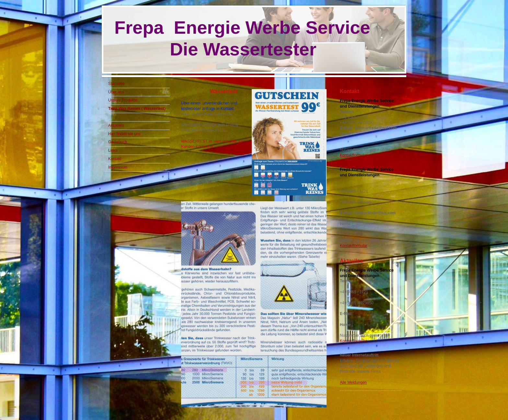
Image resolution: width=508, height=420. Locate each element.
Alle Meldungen (353, 382)
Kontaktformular (353, 155)
